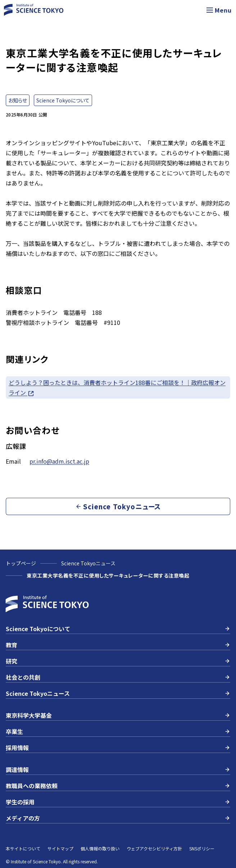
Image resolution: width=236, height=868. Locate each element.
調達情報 (118, 770)
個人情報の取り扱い (100, 848)
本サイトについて (23, 848)
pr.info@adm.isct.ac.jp (59, 461)
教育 (118, 645)
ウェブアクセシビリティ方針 (154, 848)
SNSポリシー (202, 848)
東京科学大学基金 (118, 715)
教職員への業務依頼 (118, 786)
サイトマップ (60, 848)
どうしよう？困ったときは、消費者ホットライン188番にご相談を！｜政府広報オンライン (117, 388)
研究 (118, 661)
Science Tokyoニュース (88, 563)
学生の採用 (118, 802)
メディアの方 (118, 818)
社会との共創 (118, 677)
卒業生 (118, 731)
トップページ (21, 563)
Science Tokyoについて (118, 629)
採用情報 (118, 748)
